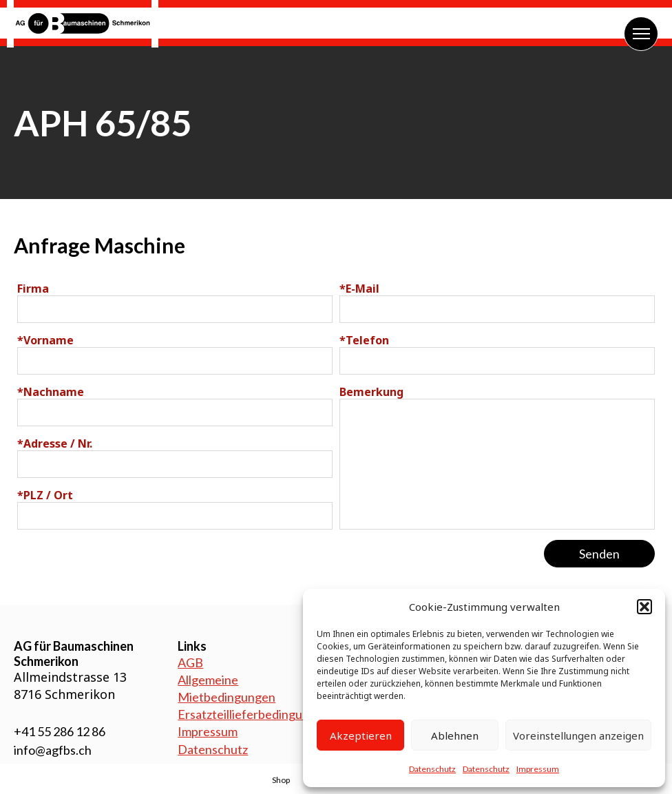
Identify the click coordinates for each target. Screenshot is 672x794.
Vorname (45, 340)
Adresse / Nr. (55, 443)
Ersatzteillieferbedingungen (254, 714)
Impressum (538, 769)
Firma (33, 289)
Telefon (364, 340)
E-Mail (359, 289)
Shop (281, 780)
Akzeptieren (361, 735)
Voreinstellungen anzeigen (578, 735)
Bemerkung (371, 392)
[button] (644, 607)
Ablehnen (455, 735)
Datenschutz (432, 769)
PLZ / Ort (45, 495)
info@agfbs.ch (53, 750)
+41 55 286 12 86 (60, 731)
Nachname (51, 392)
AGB (190, 662)
